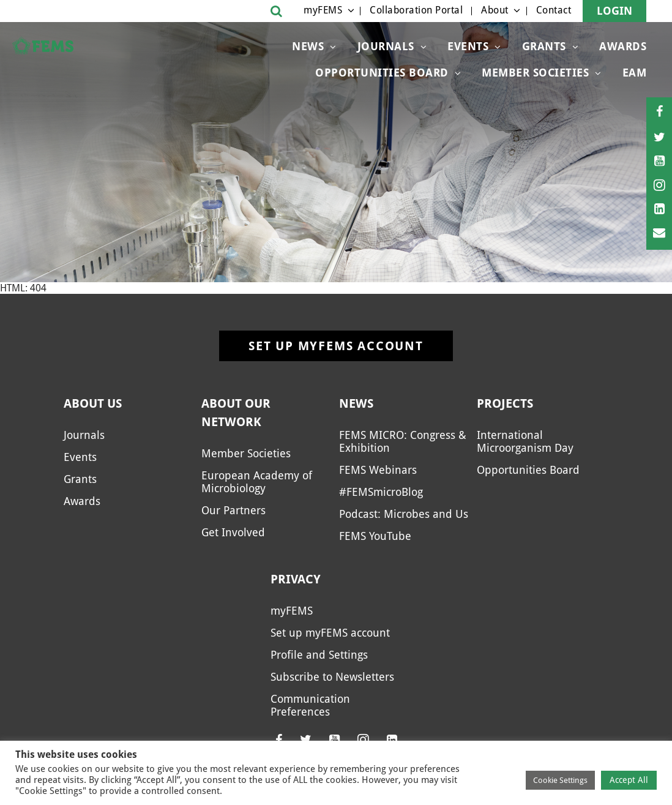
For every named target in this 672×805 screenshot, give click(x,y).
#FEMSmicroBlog (381, 492)
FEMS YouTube (375, 536)
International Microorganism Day (525, 441)
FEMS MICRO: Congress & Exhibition (403, 441)
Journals (386, 46)
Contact (554, 10)
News (308, 46)
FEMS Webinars (378, 470)
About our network (236, 413)
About (495, 10)
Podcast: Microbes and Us (404, 514)
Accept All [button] (629, 780)
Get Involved (233, 532)
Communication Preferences (310, 705)
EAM (635, 73)
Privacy (296, 579)
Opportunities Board (382, 73)
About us (93, 403)
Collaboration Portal (416, 10)
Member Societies (535, 73)
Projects (505, 403)
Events (468, 46)
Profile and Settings (319, 655)
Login (614, 11)
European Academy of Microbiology (257, 482)
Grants (544, 46)
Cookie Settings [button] (560, 780)
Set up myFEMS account (336, 346)
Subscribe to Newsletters (332, 677)
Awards (623, 46)
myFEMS (323, 10)
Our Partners (233, 510)
